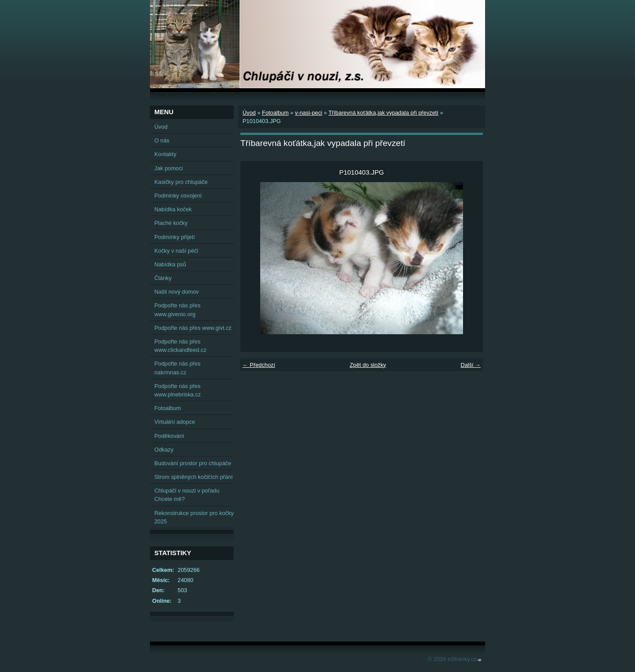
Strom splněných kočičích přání (194, 477)
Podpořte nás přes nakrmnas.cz (177, 368)
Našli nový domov (177, 292)
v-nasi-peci (309, 113)
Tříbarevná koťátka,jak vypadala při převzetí (383, 113)
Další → (471, 365)
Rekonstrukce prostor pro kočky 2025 (194, 517)
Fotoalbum (275, 113)
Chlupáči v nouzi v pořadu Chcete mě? (187, 495)
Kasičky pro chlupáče (181, 182)
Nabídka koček (173, 209)
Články (163, 278)
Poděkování (169, 436)
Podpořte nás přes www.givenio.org (177, 310)
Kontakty (165, 154)
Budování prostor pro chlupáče (193, 463)
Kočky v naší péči (176, 251)
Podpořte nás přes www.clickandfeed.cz (180, 346)
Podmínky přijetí (175, 237)
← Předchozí (259, 365)
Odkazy (164, 450)
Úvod (249, 113)
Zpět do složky (368, 365)
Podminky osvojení (178, 196)
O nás (162, 140)
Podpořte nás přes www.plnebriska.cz (177, 390)
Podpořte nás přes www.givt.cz (193, 328)
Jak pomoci (169, 168)
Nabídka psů (170, 264)
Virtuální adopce (175, 422)
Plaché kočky (171, 223)
